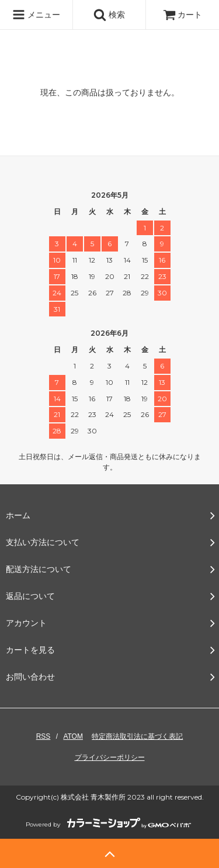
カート (183, 15)
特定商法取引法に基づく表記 (137, 736)
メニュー (36, 15)
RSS (44, 736)
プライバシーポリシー (110, 757)
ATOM (73, 736)
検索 (109, 15)
